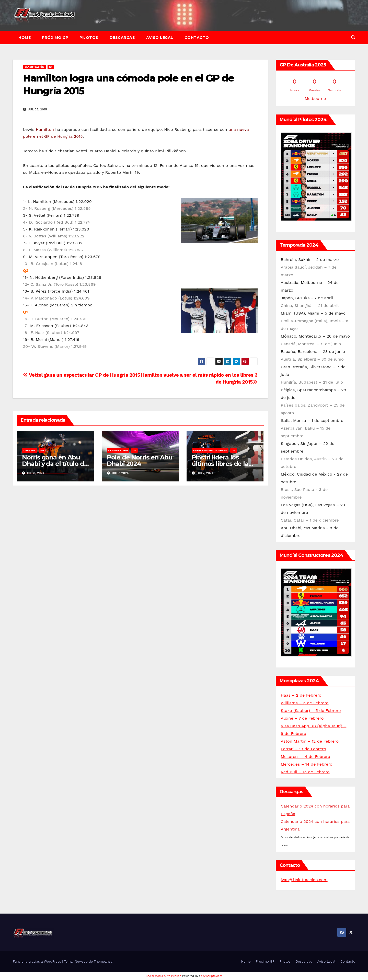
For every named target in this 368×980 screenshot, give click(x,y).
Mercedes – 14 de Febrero (307, 764)
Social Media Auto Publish (164, 976)
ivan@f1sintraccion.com (304, 880)
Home (25, 38)
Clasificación (34, 67)
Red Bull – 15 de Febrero (305, 772)
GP (51, 67)
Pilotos (89, 38)
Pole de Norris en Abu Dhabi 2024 (140, 460)
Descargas (122, 38)
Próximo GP (55, 38)
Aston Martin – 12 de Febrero (310, 741)
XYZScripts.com (212, 976)
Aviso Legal (160, 38)
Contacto (197, 38)
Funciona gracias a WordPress (37, 961)
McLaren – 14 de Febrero (306, 757)
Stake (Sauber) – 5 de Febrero (311, 711)
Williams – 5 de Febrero (305, 703)
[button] (353, 37)
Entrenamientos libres (210, 450)
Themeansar (104, 961)
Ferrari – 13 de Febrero (303, 749)
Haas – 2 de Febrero (301, 695)
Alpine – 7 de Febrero (302, 718)
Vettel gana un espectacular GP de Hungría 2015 (82, 375)
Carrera (30, 450)
